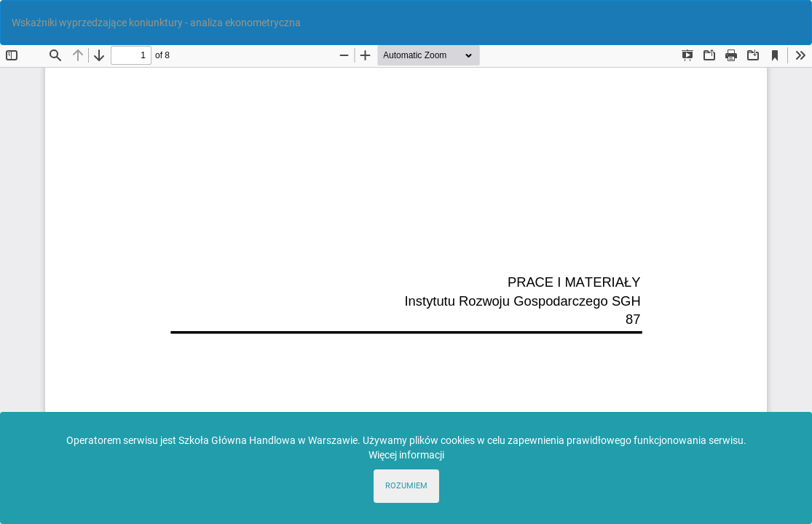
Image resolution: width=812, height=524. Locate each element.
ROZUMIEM (406, 486)
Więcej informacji (406, 455)
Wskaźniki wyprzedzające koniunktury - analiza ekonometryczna (156, 23)
